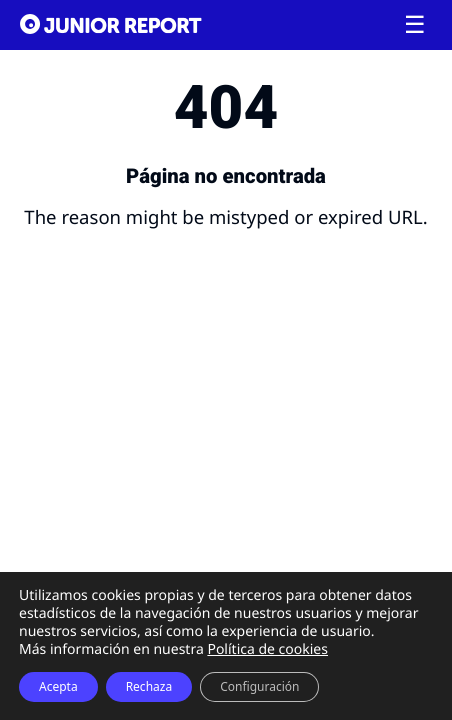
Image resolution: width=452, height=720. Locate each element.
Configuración (259, 686)
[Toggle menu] (415, 25)
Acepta (58, 686)
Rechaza (149, 686)
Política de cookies (267, 649)
